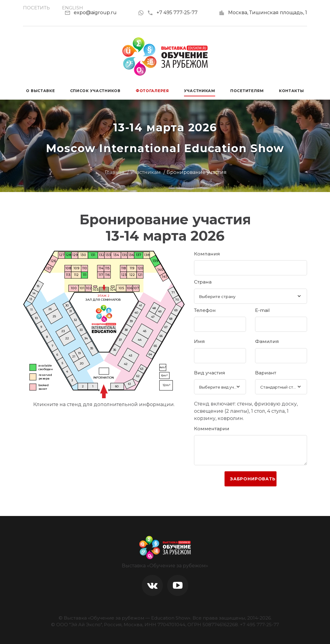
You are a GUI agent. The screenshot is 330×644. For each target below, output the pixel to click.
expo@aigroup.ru (95, 13)
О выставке (40, 91)
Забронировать (253, 479)
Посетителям (247, 91)
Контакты (291, 91)
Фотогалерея (152, 91)
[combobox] (251, 296)
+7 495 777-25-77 (172, 13)
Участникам (200, 91)
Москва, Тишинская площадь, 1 (268, 13)
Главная (115, 172)
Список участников (95, 91)
